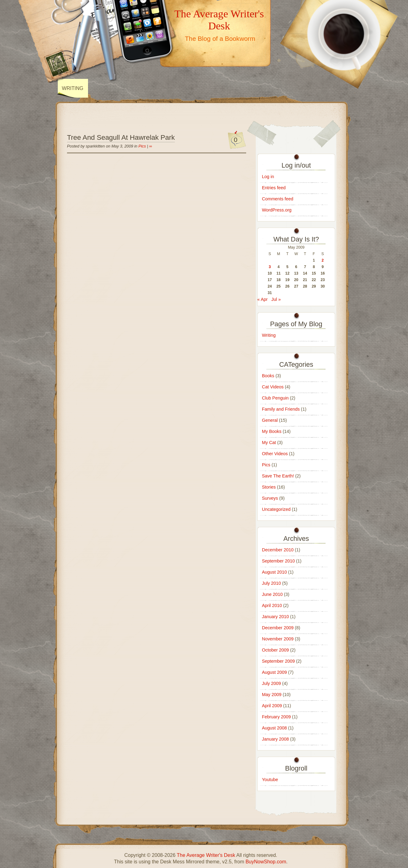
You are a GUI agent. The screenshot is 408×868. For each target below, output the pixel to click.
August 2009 (274, 672)
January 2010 (275, 617)
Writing (72, 88)
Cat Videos (273, 387)
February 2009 (276, 717)
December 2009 (278, 628)
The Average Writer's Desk (219, 20)
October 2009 (275, 650)
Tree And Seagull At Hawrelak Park (121, 137)
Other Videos (275, 454)
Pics (142, 146)
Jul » (276, 299)
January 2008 (275, 739)
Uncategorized (276, 509)
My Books (272, 431)
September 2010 (278, 561)
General (270, 420)
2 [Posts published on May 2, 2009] (323, 260)
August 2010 (274, 572)
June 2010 (272, 594)
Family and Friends (281, 409)
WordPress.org (277, 210)
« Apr (263, 299)
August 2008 (274, 728)
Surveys (270, 498)
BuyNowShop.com (266, 862)
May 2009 (272, 695)
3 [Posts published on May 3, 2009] (270, 267)
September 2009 (278, 661)
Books (268, 376)
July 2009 (271, 683)
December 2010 (278, 550)
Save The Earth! (278, 476)
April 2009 (272, 706)
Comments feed (278, 199)
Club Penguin (275, 398)
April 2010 (272, 605)
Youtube (270, 780)
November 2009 (278, 639)
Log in (268, 177)
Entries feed (274, 188)
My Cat (269, 443)
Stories (269, 487)
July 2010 (271, 583)
